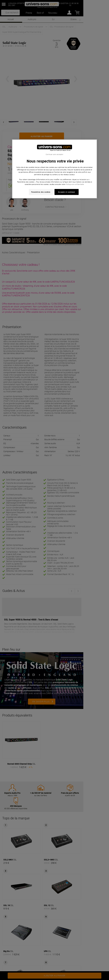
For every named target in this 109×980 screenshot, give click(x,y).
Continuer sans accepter (54, 154)
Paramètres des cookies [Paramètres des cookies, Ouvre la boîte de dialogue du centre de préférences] (41, 192)
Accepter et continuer (67, 192)
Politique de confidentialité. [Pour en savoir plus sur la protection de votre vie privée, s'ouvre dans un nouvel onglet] (75, 184)
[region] (54, 169)
